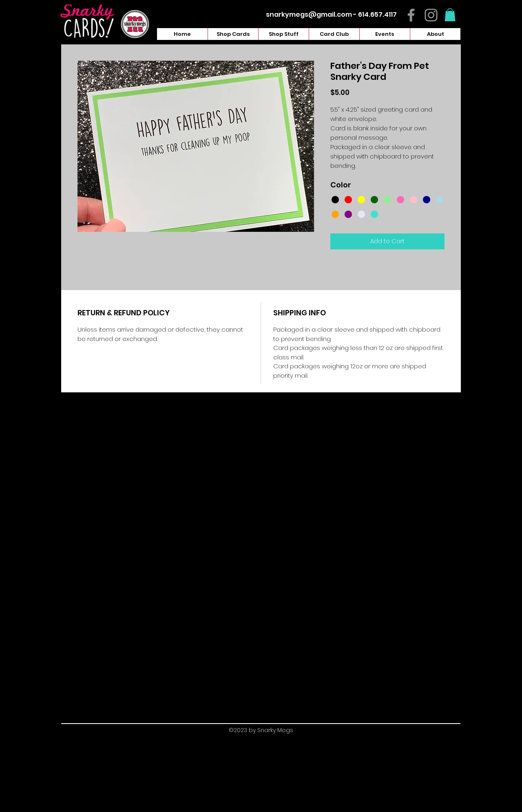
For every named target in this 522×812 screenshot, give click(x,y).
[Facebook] (411, 15)
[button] (450, 15)
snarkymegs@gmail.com (309, 14)
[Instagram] (431, 15)
